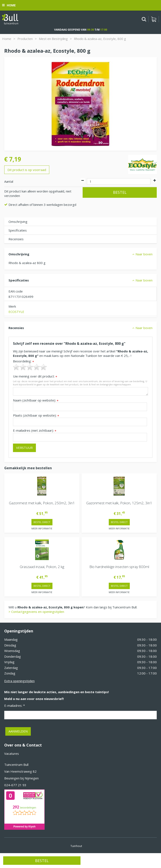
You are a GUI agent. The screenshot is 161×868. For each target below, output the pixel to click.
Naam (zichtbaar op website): (36, 400)
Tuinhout (76, 846)
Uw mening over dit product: (35, 376)
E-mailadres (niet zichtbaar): (35, 430)
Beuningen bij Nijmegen (21, 778)
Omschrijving (18, 222)
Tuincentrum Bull (16, 765)
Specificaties (18, 230)
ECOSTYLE (16, 312)
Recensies (16, 239)
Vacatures (12, 753)
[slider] (30, 367)
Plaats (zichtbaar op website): (36, 415)
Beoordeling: (23, 361)
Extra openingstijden (19, 681)
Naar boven (144, 254)
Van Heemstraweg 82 (20, 771)
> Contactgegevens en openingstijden (36, 612)
